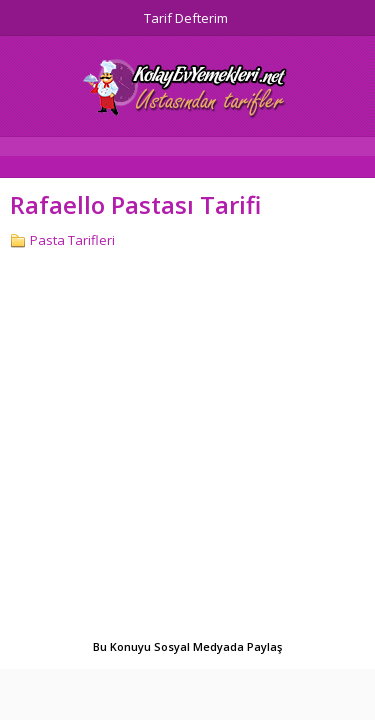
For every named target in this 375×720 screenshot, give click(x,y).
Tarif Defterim (186, 18)
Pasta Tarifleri (72, 240)
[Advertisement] (187, 446)
